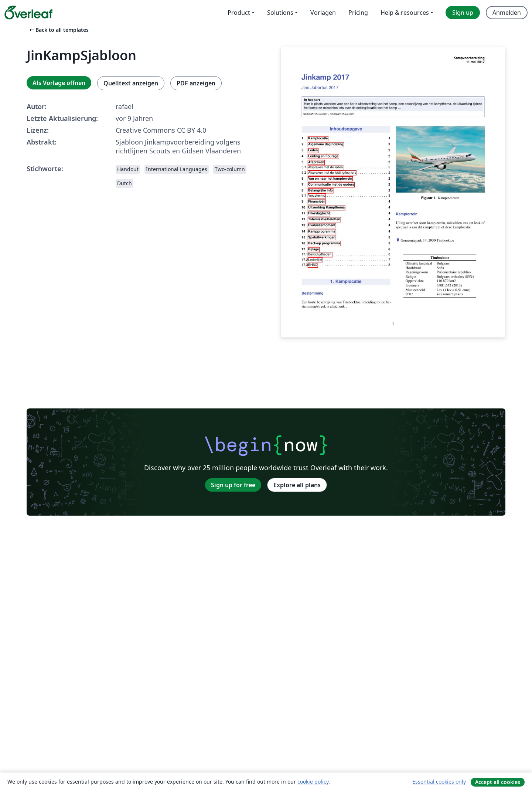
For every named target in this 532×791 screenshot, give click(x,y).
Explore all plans (297, 485)
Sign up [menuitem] (463, 13)
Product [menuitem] (239, 13)
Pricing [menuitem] (358, 13)
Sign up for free (233, 485)
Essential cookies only (439, 782)
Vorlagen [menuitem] (323, 13)
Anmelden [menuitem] (507, 13)
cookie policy (313, 782)
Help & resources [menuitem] (405, 13)
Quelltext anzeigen (131, 83)
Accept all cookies (498, 782)
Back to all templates (58, 30)
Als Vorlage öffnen (59, 83)
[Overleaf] (28, 13)
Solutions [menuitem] (280, 13)
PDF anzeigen (196, 83)
